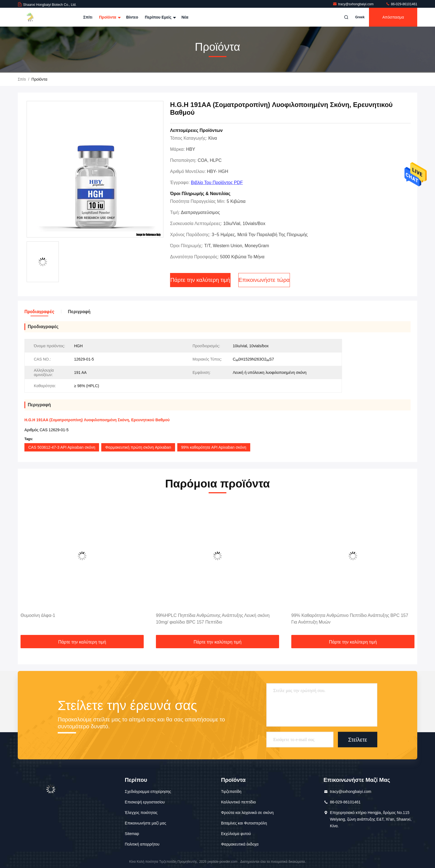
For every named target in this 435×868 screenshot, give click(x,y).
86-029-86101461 (401, 4)
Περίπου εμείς (160, 17)
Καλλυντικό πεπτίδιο (239, 802)
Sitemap (132, 834)
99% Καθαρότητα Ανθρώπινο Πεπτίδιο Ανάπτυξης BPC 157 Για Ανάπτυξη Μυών (350, 619)
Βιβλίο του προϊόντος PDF (217, 182)
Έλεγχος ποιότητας (141, 813)
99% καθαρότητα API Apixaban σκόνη (214, 447)
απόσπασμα (393, 17)
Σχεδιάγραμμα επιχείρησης (148, 792)
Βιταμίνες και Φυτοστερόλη (244, 823)
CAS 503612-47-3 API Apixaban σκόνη (62, 447)
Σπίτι (88, 17)
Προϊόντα (109, 17)
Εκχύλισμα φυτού (236, 834)
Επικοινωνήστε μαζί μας (146, 823)
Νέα (185, 17)
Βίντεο (132, 17)
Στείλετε (358, 739)
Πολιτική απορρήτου (142, 844)
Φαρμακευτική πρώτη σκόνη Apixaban (138, 447)
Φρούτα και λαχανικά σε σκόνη (247, 813)
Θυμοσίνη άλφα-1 (38, 615)
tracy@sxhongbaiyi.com (354, 4)
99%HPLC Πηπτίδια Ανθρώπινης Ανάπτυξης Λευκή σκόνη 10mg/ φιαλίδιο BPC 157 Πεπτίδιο (213, 619)
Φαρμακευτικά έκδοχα (240, 844)
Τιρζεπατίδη (231, 792)
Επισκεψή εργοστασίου (145, 802)
